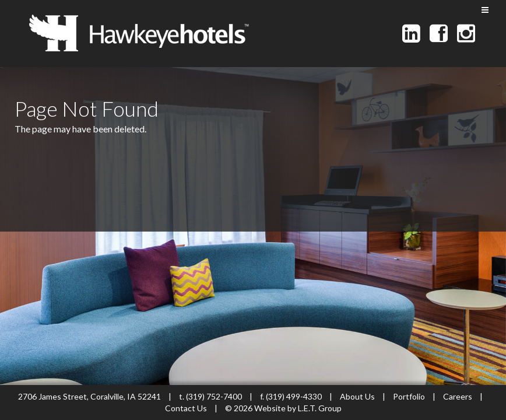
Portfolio (409, 396)
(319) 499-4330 (294, 396)
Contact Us (187, 408)
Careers (458, 396)
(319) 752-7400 (214, 396)
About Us (357, 396)
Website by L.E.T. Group (298, 408)
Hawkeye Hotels (139, 33)
